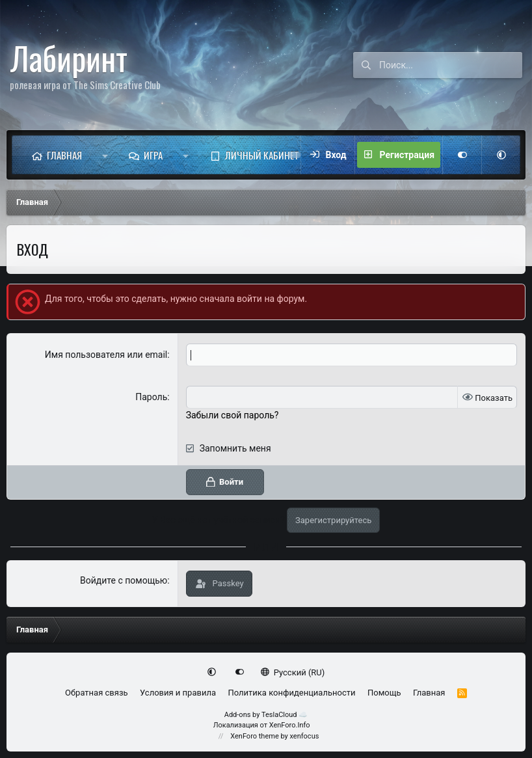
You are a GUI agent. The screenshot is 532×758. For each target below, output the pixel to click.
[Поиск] (451, 65)
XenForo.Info (290, 725)
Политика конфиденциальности (291, 693)
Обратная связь (97, 693)
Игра (153, 155)
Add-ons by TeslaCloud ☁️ (266, 715)
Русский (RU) (293, 672)
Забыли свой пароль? (233, 415)
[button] (105, 155)
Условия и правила (178, 693)
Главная (64, 155)
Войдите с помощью (124, 580)
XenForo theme (255, 736)
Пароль (151, 397)
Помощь (384, 693)
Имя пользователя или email (106, 355)
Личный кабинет (262, 155)
